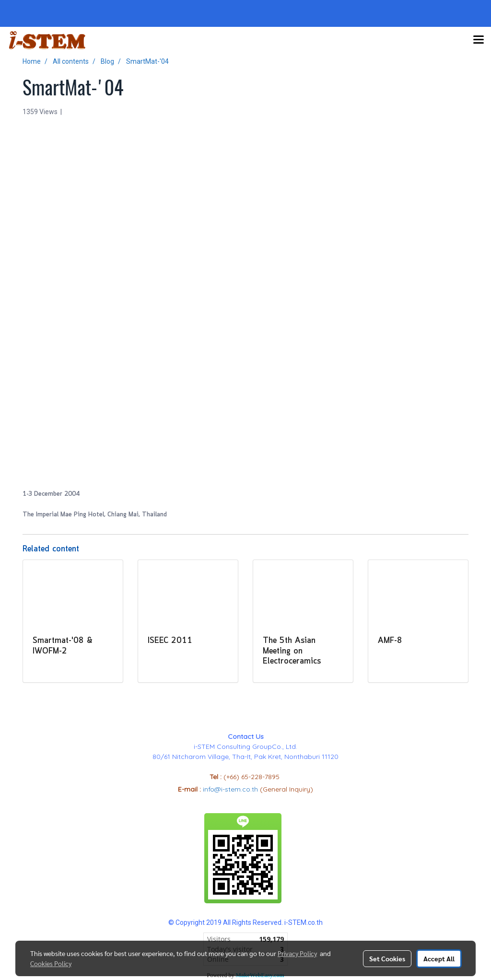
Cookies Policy (51, 963)
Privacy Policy (297, 953)
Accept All (439, 958)
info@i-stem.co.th (231, 789)
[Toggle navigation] (479, 40)
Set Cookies (387, 958)
